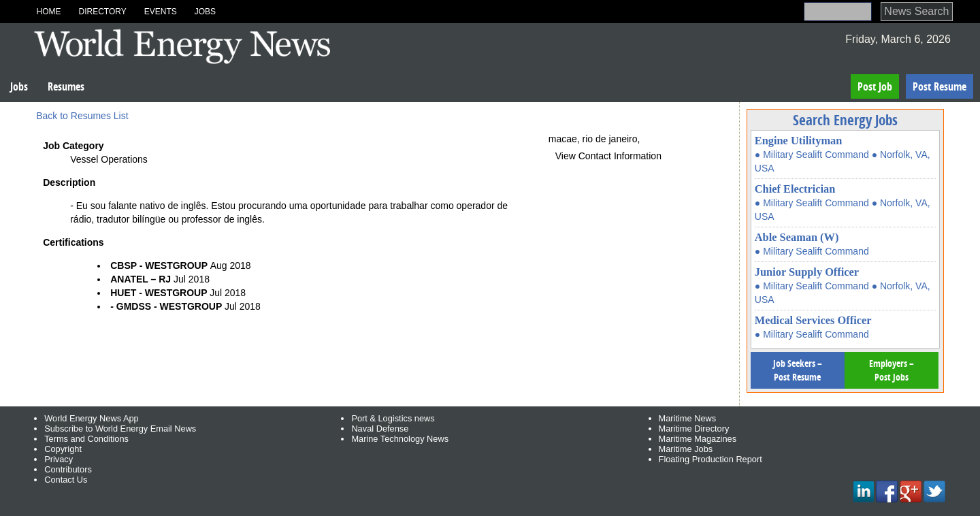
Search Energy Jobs (845, 120)
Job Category (73, 146)
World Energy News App (91, 418)
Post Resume (940, 86)
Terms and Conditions (86, 439)
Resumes (66, 86)
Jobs (205, 12)
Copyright (63, 449)
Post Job (875, 86)
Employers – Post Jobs (892, 370)
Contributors (68, 469)
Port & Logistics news (393, 418)
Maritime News (688, 418)
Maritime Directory (694, 429)
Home (48, 12)
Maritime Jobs (686, 449)
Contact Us (66, 480)
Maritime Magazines (698, 439)
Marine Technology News (400, 439)
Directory (102, 12)
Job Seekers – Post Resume (798, 370)
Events (161, 12)
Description (69, 182)
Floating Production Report (710, 459)
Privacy (59, 459)
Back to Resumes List (82, 116)
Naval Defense (380, 429)
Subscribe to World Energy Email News (120, 429)
